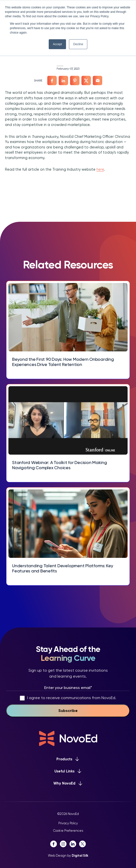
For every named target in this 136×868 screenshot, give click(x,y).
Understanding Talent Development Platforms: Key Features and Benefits (63, 568)
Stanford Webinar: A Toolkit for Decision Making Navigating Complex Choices (60, 465)
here (100, 169)
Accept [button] (57, 44)
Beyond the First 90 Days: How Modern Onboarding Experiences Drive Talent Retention (63, 362)
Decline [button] (78, 44)
